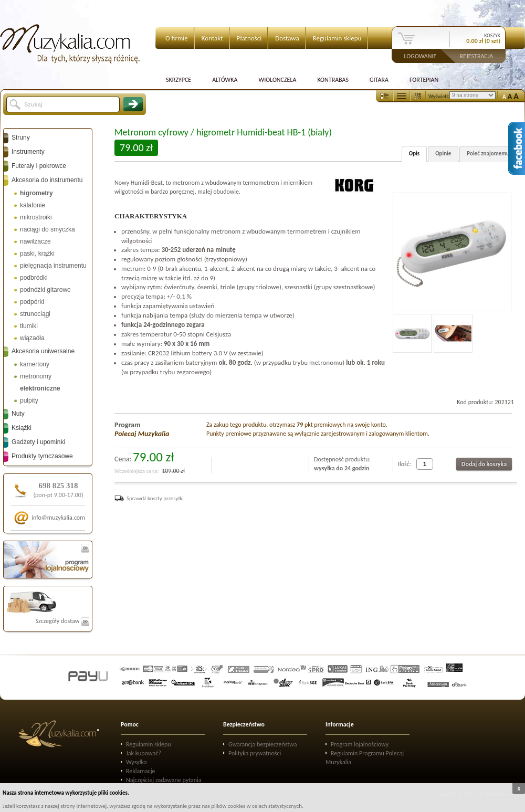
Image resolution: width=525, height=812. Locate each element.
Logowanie (421, 56)
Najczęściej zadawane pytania (164, 780)
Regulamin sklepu (337, 38)
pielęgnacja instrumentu (53, 266)
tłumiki (29, 326)
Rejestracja (477, 56)
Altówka (225, 80)
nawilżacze (35, 241)
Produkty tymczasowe (42, 456)
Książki (22, 428)
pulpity (29, 400)
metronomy (36, 376)
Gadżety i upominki (38, 442)
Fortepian (424, 80)
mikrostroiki (36, 217)
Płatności (249, 38)
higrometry (36, 193)
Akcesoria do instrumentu (47, 180)
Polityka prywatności (255, 753)
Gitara (379, 80)
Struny (21, 138)
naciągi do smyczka (48, 229)
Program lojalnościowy (360, 744)
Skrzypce (178, 80)
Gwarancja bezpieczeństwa (263, 744)
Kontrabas (333, 80)
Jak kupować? (144, 753)
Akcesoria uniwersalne (43, 351)
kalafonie (33, 205)
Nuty (18, 414)
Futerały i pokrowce (39, 166)
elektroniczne (40, 388)
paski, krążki (37, 254)
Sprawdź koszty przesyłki (155, 498)
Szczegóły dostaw (62, 621)
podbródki (34, 278)
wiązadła (32, 338)
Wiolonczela (277, 80)
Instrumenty (28, 152)
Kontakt (212, 38)
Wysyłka (136, 762)
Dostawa (287, 38)
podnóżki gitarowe (45, 290)
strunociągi (35, 314)
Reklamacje (140, 771)
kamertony (35, 364)
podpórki (32, 302)
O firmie (177, 38)
